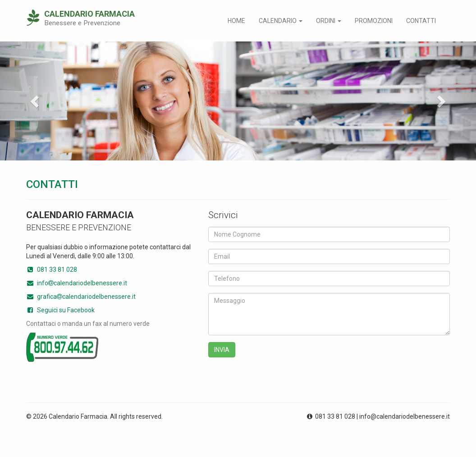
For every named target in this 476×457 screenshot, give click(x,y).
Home (236, 21)
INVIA (222, 350)
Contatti (421, 21)
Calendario (281, 21)
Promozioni (374, 21)
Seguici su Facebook (60, 310)
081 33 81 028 (52, 270)
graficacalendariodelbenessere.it (81, 297)
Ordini (329, 21)
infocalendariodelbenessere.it (77, 283)
